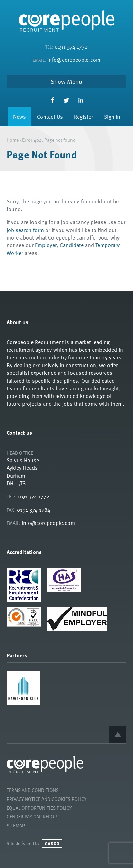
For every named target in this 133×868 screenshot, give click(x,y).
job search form (25, 230)
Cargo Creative (52, 844)
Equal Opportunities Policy (39, 808)
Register (83, 117)
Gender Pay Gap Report (33, 817)
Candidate (72, 245)
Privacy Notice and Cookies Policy (46, 799)
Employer (46, 245)
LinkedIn (81, 100)
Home (13, 140)
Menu (75, 81)
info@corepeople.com (74, 60)
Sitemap (16, 825)
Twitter (66, 100)
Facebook (52, 100)
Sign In (112, 117)
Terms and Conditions (33, 790)
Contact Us (50, 117)
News (20, 117)
